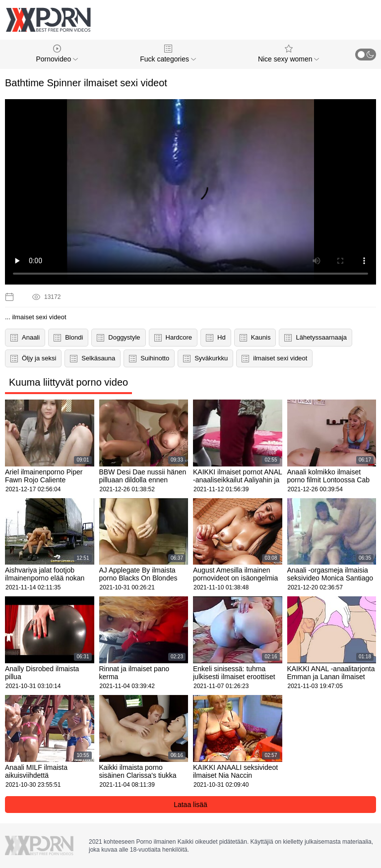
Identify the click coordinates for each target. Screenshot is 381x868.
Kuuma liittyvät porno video (68, 382)
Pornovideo (57, 54)
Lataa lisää (190, 805)
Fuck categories (168, 54)
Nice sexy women (289, 54)
